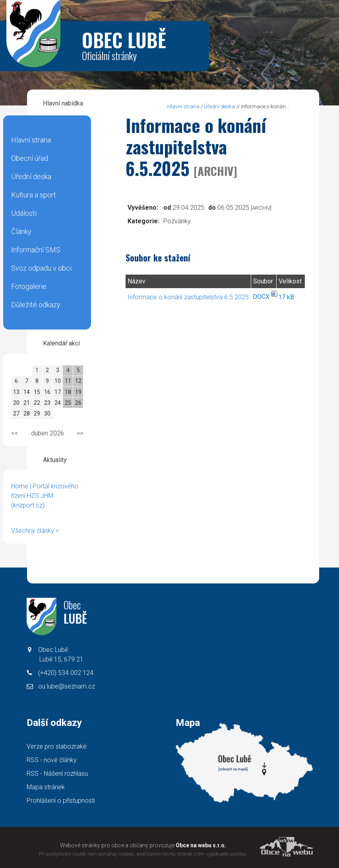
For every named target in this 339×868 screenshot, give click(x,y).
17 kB (286, 297)
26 (78, 403)
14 (27, 392)
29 (37, 414)
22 (37, 403)
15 (37, 392)
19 (78, 392)
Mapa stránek (46, 787)
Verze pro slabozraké (57, 746)
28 (27, 414)
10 (58, 381)
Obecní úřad (30, 158)
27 (16, 414)
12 (78, 381)
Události (24, 213)
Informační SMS (36, 250)
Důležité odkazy (36, 305)
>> (80, 433)
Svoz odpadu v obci (41, 268)
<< (15, 433)
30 (47, 414)
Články (21, 231)
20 (16, 403)
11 (68, 381)
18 (68, 392)
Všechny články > (35, 531)
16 (47, 392)
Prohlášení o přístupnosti (61, 801)
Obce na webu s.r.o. (201, 845)
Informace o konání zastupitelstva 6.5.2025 (188, 297)
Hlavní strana (31, 140)
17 (58, 392)
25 (68, 403)
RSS (52, 760)
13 (16, 392)
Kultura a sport (34, 195)
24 (58, 403)
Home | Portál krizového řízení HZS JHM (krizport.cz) (45, 496)
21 (27, 403)
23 (47, 403)
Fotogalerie (29, 286)
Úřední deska (31, 177)
